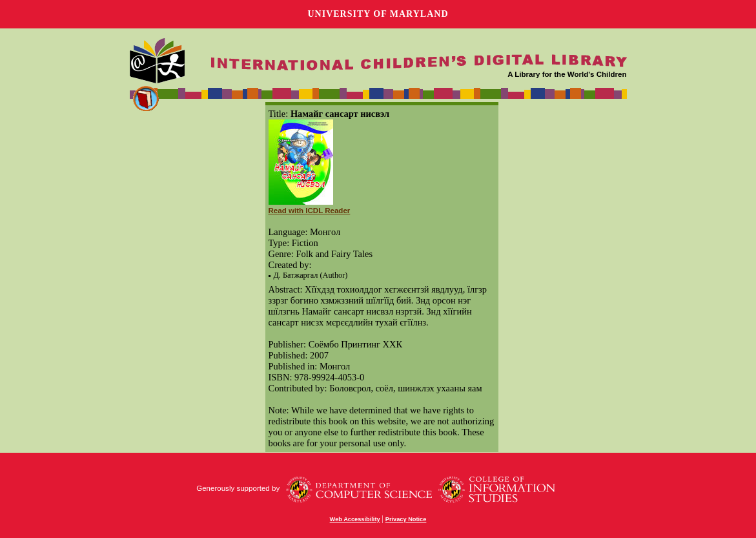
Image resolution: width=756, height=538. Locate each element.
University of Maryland (378, 14)
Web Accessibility (355, 519)
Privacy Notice (406, 519)
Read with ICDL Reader (310, 211)
